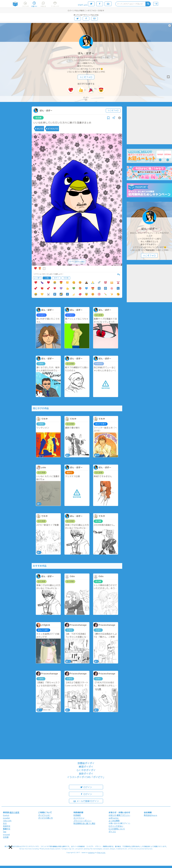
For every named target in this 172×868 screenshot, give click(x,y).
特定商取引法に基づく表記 (84, 823)
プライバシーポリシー (83, 821)
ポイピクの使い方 (45, 818)
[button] (10, 847)
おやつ (56, 278)
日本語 (6, 837)
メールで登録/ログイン (86, 801)
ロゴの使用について (117, 829)
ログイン (86, 787)
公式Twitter (114, 818)
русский (6, 834)
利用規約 (77, 815)
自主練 (38, 118)
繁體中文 (7, 829)
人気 (47, 278)
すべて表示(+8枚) (77, 262)
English (6, 815)
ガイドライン (79, 818)
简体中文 (7, 826)
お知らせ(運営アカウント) (119, 815)
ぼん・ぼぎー (86, 53)
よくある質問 (114, 821)
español (6, 818)
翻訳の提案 (14, 812)
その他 (66, 278)
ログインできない (116, 826)
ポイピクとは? (44, 815)
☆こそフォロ (86, 77)
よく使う (37, 278)
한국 (5, 823)
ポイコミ (112, 832)
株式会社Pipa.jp (150, 815)
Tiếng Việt (7, 821)
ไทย (5, 832)
